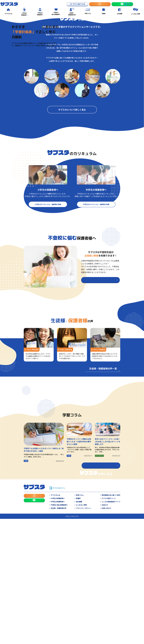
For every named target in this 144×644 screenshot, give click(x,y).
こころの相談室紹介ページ (111, 619)
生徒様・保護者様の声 (59, 626)
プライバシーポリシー (84, 626)
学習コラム (80, 613)
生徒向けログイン (130, 4)
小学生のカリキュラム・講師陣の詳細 (48, 290)
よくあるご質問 (81, 622)
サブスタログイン (59, 605)
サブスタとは (55, 613)
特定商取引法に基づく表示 (111, 613)
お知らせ (105, 622)
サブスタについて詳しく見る (72, 195)
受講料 (78, 616)
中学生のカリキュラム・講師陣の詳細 (96, 290)
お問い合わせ (106, 626)
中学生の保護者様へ (58, 619)
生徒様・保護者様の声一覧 (103, 454)
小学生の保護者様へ (58, 616)
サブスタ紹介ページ (109, 616)
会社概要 (79, 619)
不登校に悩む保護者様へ (59, 622)
